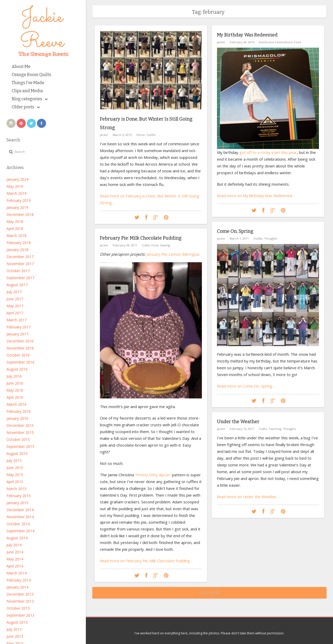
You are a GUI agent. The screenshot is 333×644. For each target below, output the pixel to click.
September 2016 (20, 362)
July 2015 (14, 461)
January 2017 (17, 334)
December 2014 (20, 510)
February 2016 (19, 411)
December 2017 (20, 257)
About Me (21, 67)
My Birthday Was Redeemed (247, 35)
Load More (209, 593)
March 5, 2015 (122, 134)
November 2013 (20, 601)
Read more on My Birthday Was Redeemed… (257, 195)
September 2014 (20, 531)
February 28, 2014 (242, 42)
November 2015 (20, 432)
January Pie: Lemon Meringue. (173, 254)
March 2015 (17, 489)
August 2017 (17, 285)
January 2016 (17, 418)
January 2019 (17, 207)
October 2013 (18, 608)
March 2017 (17, 320)
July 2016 (14, 376)
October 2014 (18, 524)
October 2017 (18, 271)
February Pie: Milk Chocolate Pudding (141, 238)
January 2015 (17, 503)
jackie (104, 134)
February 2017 (19, 327)
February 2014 (19, 580)
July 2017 (14, 292)
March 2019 (17, 193)
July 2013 (14, 629)
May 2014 (15, 559)
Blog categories (30, 99)
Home (141, 134)
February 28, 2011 (125, 245)
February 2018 (19, 243)
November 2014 (20, 517)
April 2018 (15, 229)
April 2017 (15, 313)
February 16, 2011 (242, 429)
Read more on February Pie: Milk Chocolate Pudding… (148, 560)
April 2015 (15, 482)
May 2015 (15, 475)
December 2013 (20, 594)
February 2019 (19, 200)
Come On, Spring (235, 231)
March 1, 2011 (239, 238)
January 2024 (17, 179)
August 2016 (17, 369)
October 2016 (18, 355)
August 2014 (17, 538)
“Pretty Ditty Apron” (152, 474)
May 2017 (15, 306)
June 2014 (15, 552)
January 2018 (17, 250)
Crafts (146, 245)
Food (297, 42)
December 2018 (20, 214)
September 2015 (20, 446)
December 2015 (20, 425)
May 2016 (15, 390)
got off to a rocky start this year (268, 152)
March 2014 (17, 573)
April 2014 (15, 566)
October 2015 (18, 439)
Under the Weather (238, 422)
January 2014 (17, 587)
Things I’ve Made (28, 83)
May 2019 (15, 186)
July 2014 (14, 545)
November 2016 (20, 348)
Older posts (26, 107)
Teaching (275, 429)
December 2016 (20, 341)
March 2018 (17, 236)
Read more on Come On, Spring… (247, 386)
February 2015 (19, 496)
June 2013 (15, 636)
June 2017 (15, 299)
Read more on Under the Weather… (249, 496)
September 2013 (20, 615)
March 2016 (17, 404)
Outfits (151, 134)
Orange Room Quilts (31, 75)
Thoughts (271, 238)
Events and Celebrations (276, 42)
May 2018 (15, 221)
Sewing (165, 245)
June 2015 (15, 468)
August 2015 (17, 454)
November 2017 (20, 264)
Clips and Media (27, 91)
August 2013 (17, 622)
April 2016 (15, 397)
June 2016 (15, 383)
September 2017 (20, 278)
